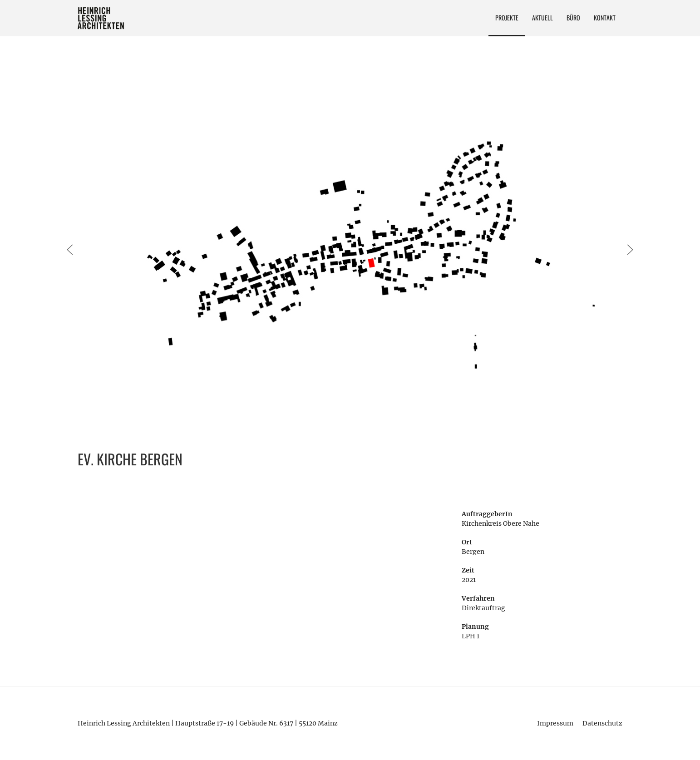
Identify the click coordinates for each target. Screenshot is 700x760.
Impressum (555, 723)
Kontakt (605, 17)
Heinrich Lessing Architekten (101, 18)
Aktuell (542, 17)
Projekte (507, 17)
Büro (573, 17)
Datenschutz (602, 723)
